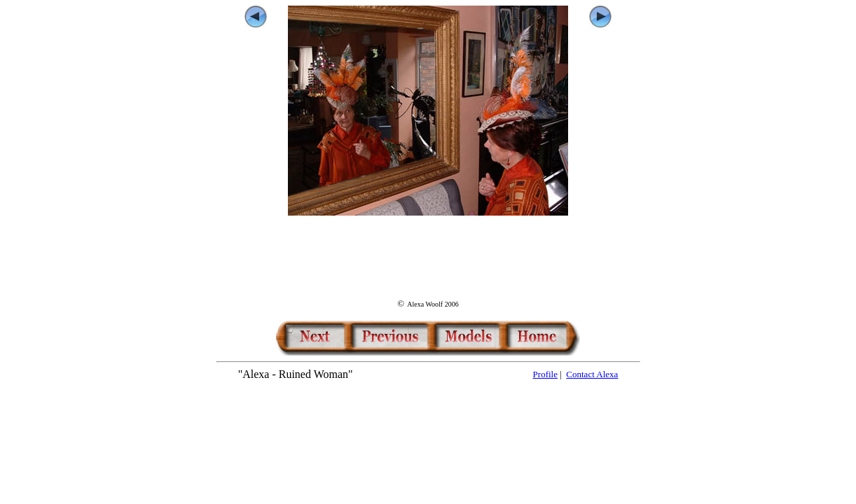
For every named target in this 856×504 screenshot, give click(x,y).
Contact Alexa (592, 374)
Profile (545, 374)
